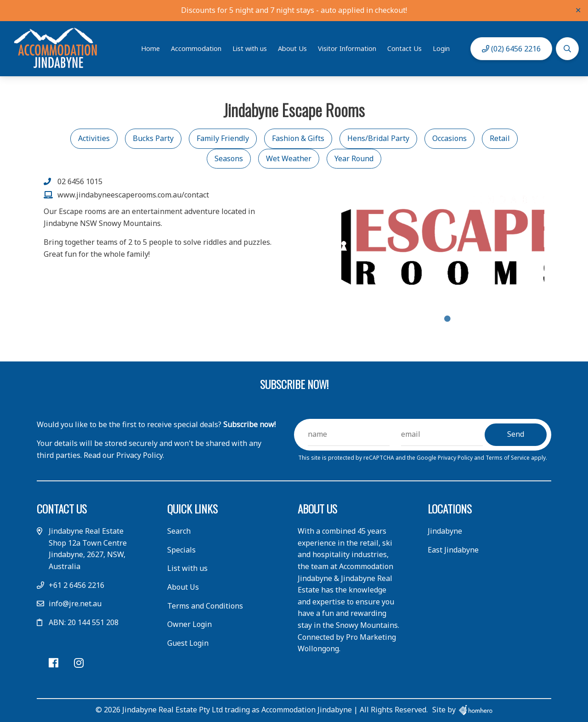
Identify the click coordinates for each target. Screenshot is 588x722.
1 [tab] (447, 319)
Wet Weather (289, 158)
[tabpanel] (443, 244)
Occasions (449, 138)
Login (441, 48)
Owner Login (189, 624)
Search (179, 531)
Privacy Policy (456, 458)
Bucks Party (153, 138)
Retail (500, 138)
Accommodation (196, 48)
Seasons (229, 158)
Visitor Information (347, 48)
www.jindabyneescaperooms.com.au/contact (133, 195)
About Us (292, 48)
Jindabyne (445, 531)
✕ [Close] (578, 10)
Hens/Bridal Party (378, 138)
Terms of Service (508, 458)
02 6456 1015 (80, 181)
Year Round (354, 158)
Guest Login (188, 643)
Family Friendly (223, 138)
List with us (250, 48)
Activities (94, 138)
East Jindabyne (453, 550)
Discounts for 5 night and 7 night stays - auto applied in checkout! (294, 10)
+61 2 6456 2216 (76, 585)
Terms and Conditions (205, 606)
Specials (181, 550)
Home (150, 48)
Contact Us (404, 48)
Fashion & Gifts (298, 138)
